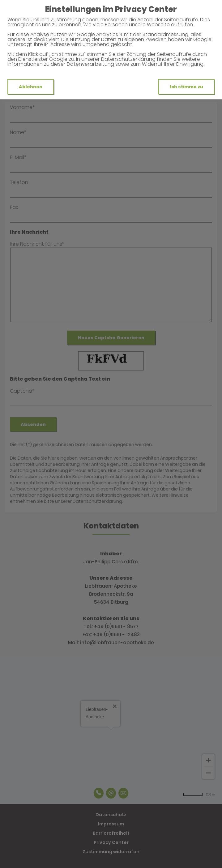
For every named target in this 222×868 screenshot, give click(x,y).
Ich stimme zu (186, 87)
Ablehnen (31, 87)
